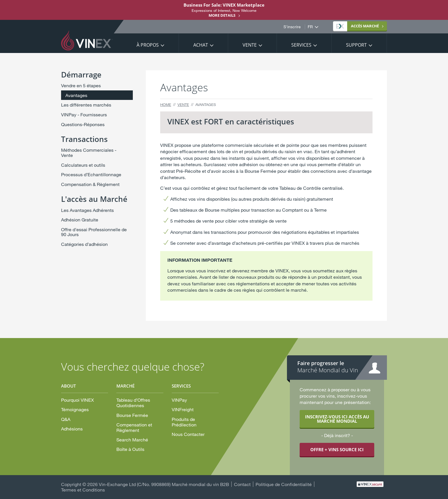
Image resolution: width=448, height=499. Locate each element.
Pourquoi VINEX (77, 400)
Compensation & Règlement (90, 184)
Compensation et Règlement (134, 427)
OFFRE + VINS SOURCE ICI (337, 449)
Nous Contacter (188, 434)
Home (166, 105)
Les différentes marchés (86, 105)
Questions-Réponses (83, 124)
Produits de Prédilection (184, 422)
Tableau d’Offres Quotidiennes (133, 403)
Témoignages (75, 409)
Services (301, 45)
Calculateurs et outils (83, 165)
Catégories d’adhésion (84, 244)
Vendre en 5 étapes (81, 85)
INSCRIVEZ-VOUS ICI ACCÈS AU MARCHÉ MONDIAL (337, 419)
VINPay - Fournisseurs (84, 114)
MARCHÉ (358, 26)
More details (222, 15)
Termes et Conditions (83, 490)
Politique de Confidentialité (284, 484)
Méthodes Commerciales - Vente (89, 152)
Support (356, 45)
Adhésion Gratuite (80, 220)
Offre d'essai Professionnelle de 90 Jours (94, 232)
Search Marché (132, 440)
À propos (148, 45)
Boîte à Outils (130, 449)
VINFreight (183, 409)
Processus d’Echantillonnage (91, 174)
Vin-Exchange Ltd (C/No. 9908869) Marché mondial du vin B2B (164, 484)
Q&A (66, 419)
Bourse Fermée (132, 415)
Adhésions (72, 429)
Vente (250, 45)
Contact (242, 484)
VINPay (179, 400)
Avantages (76, 95)
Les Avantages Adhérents (87, 210)
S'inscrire (292, 27)
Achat (201, 45)
